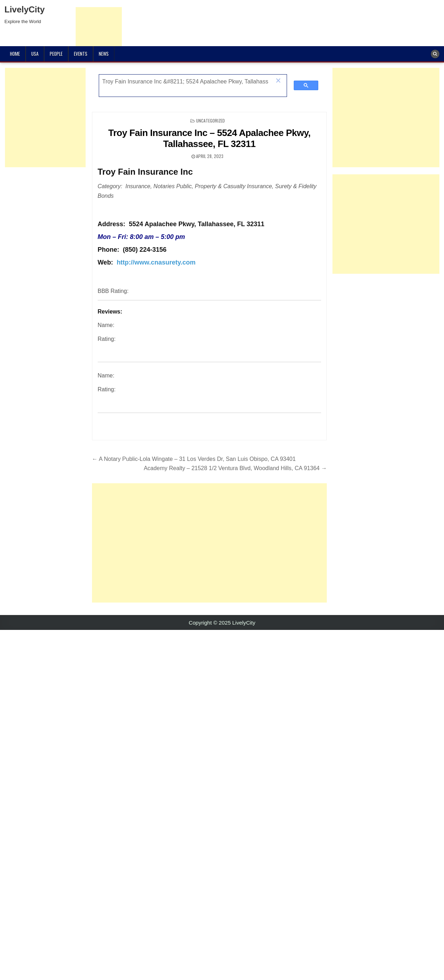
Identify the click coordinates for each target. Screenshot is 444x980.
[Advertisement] (192, 543)
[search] (185, 82)
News (104, 54)
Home (15, 54)
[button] (278, 81)
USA (35, 54)
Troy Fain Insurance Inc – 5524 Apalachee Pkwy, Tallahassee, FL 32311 (210, 138)
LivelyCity (25, 9)
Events (81, 54)
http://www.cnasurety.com (156, 262)
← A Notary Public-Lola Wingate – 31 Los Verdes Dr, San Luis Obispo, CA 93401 (194, 459)
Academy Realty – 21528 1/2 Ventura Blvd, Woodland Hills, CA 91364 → (235, 468)
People (56, 54)
